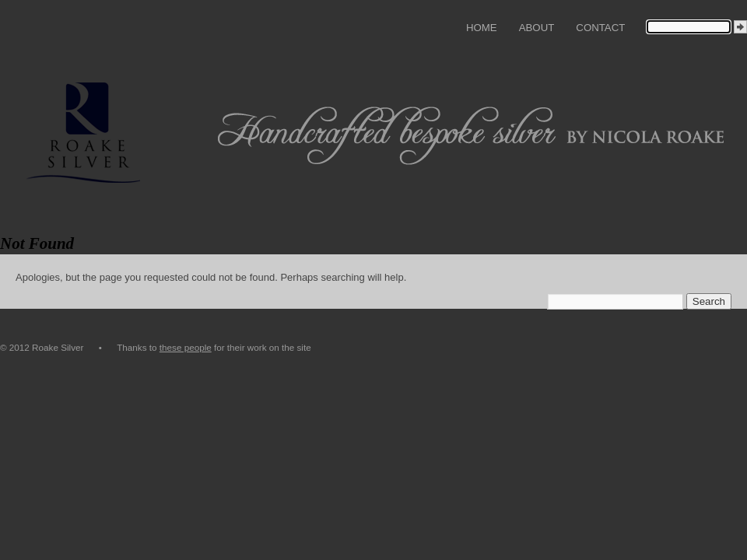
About (537, 28)
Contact (600, 28)
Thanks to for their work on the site (214, 347)
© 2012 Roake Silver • (58, 347)
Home (482, 28)
